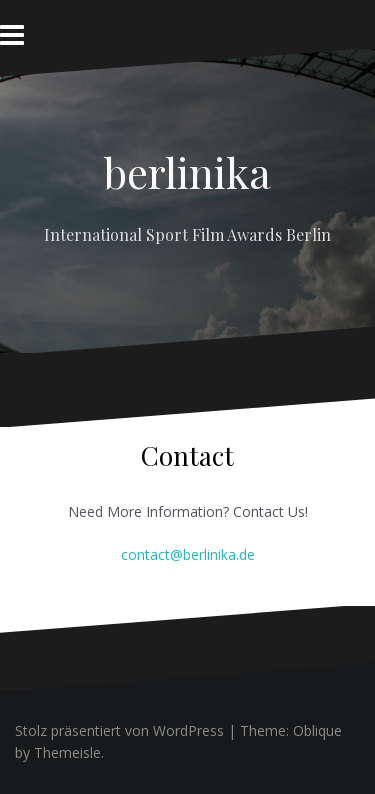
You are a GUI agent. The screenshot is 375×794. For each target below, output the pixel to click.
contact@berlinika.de (188, 554)
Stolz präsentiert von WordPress (119, 730)
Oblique (317, 730)
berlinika (187, 172)
